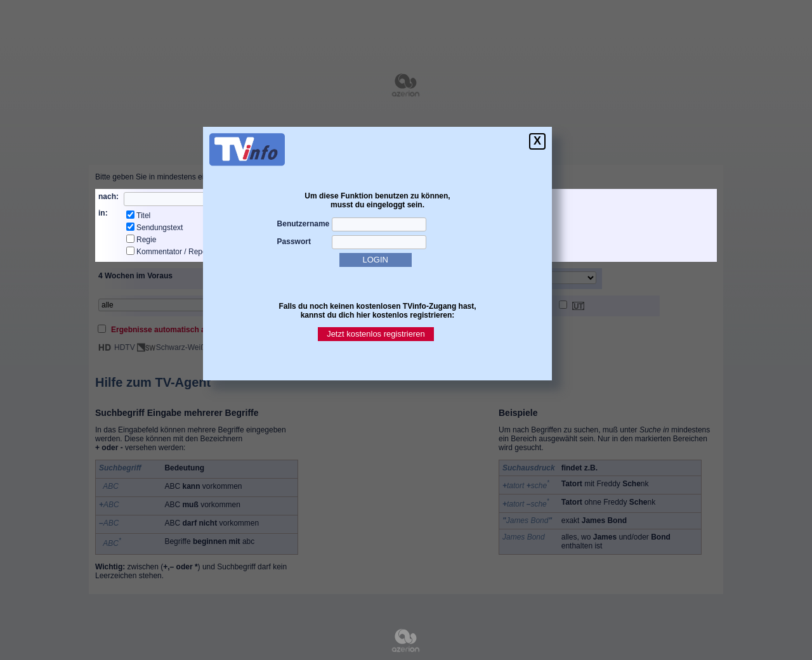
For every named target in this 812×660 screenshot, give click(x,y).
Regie (146, 240)
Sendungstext (160, 228)
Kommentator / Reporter (177, 252)
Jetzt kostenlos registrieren (376, 334)
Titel (143, 216)
